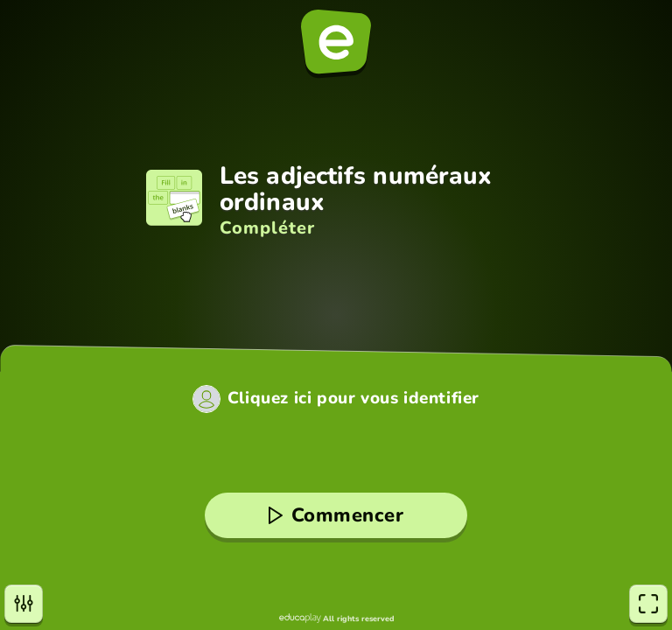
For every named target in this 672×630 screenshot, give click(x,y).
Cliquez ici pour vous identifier (353, 399)
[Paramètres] (24, 604)
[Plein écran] (648, 604)
